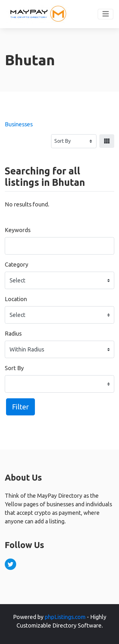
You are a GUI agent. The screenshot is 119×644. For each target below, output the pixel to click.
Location (16, 299)
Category (17, 264)
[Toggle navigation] (106, 14)
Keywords (18, 230)
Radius (13, 333)
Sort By (14, 368)
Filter (20, 407)
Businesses (19, 124)
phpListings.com (65, 617)
